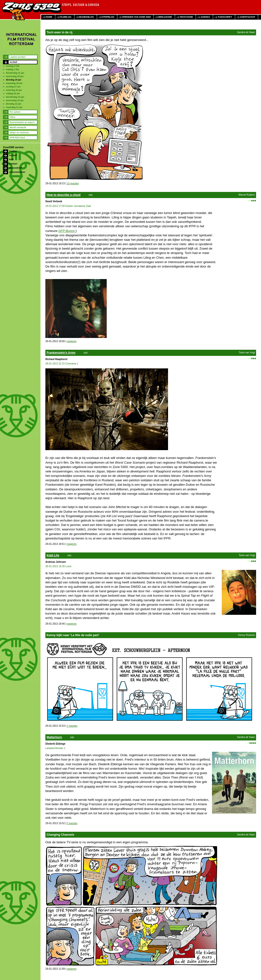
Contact (13, 164)
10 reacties (73, 183)
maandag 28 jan (14, 83)
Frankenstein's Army (61, 353)
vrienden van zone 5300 (136, 17)
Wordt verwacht (18, 127)
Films (13, 117)
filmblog (66, 17)
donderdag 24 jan (15, 97)
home (49, 17)
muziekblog (86, 17)
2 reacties (72, 726)
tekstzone (186, 17)
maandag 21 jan (14, 107)
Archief (13, 62)
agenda (205, 17)
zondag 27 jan (13, 87)
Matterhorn (54, 737)
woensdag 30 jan (15, 76)
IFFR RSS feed (17, 138)
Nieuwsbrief (15, 168)
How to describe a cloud (64, 195)
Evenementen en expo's (22, 122)
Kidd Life (53, 555)
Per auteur (15, 112)
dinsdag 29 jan (14, 80)
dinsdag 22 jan (14, 104)
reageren (72, 341)
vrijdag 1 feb (12, 69)
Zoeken (13, 151)
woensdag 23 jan (15, 100)
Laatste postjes (18, 57)
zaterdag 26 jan (14, 90)
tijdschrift (225, 17)
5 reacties (72, 823)
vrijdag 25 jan (13, 94)
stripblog (108, 17)
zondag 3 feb (13, 66)
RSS (11, 160)
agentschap (247, 17)
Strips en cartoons (19, 133)
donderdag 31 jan (15, 73)
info (91, 195)
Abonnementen (17, 172)
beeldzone (165, 17)
